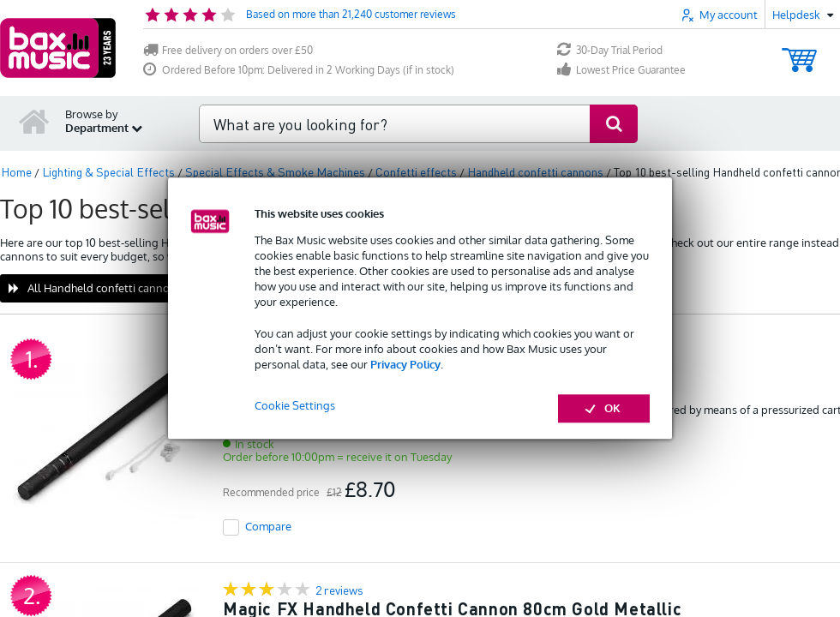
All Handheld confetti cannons (95, 288)
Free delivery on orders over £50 (228, 50)
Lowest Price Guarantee (621, 70)
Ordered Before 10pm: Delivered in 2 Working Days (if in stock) (299, 70)
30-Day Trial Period (610, 50)
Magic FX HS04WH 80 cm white (351, 372)
